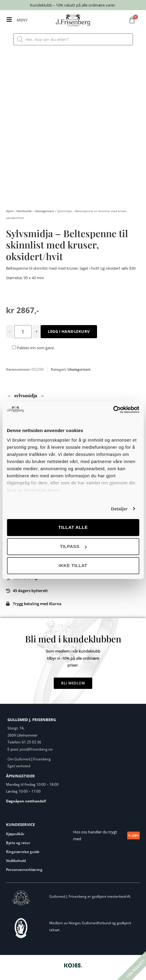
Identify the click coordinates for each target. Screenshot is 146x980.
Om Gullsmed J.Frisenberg (29, 759)
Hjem (10, 211)
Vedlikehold (16, 861)
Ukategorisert (44, 211)
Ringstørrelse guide (23, 852)
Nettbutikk (24, 211)
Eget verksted (19, 766)
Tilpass (73, 546)
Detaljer (119, 509)
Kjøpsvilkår (15, 834)
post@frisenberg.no (36, 749)
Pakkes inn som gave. (33, 348)
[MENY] (9, 20)
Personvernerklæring (24, 870)
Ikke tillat (73, 565)
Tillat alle (73, 527)
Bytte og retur (18, 843)
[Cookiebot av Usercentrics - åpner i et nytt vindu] (113, 410)
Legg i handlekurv (69, 331)
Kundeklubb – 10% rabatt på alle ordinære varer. (73, 5)
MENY (22, 20)
